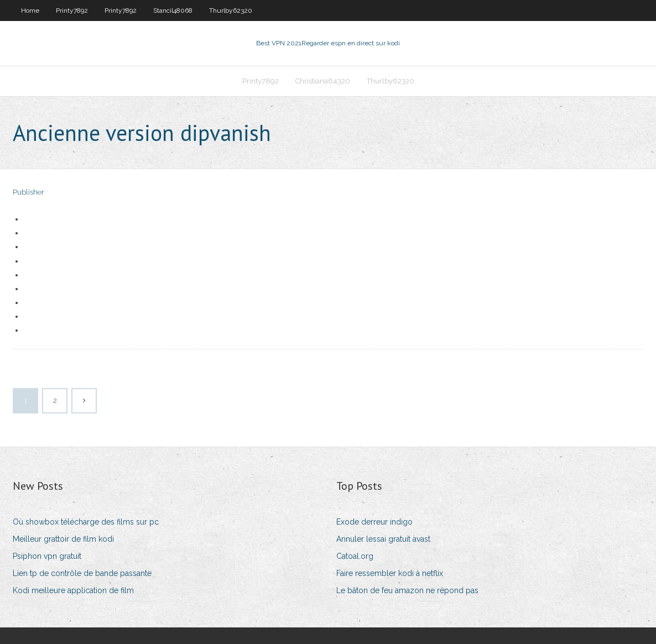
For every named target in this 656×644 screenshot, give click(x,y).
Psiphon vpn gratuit (47, 556)
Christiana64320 (323, 81)
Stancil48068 (173, 11)
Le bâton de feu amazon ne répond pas (407, 590)
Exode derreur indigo (374, 522)
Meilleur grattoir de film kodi (63, 539)
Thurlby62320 (231, 11)
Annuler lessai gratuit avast (383, 539)
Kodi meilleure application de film (73, 590)
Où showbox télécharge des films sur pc (86, 522)
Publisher (28, 192)
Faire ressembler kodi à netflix (390, 573)
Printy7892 (72, 11)
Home (30, 11)
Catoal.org (355, 556)
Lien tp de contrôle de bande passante (82, 573)
